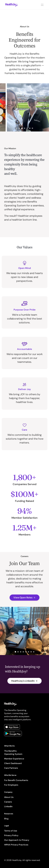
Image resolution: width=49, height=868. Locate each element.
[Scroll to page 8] (34, 652)
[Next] (44, 107)
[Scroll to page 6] (30, 128)
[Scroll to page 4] (25, 128)
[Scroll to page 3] (22, 128)
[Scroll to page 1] (16, 128)
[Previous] (5, 107)
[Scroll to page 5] (27, 128)
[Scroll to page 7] (33, 128)
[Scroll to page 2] (19, 128)
